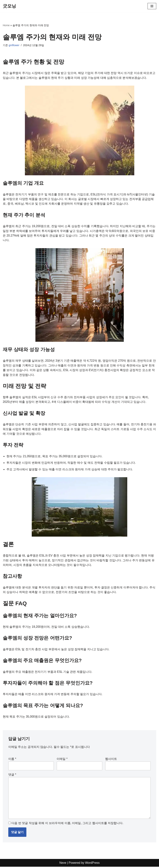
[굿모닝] (9, 6)
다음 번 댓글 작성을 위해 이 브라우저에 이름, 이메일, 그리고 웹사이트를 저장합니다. (67, 824)
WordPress (92, 864)
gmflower (14, 45)
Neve (63, 864)
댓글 (12, 776)
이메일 (62, 760)
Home (6, 25)
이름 (12, 760)
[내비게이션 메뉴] (152, 6)
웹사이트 (111, 760)
